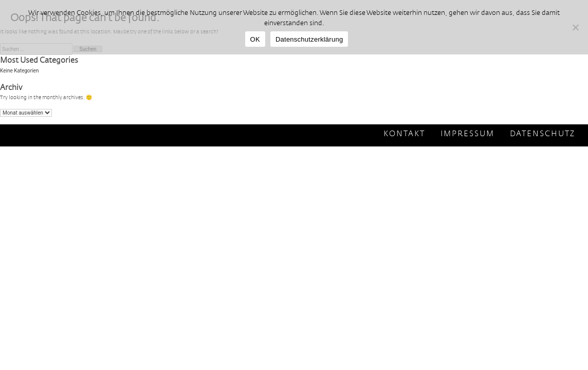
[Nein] (575, 27)
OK (255, 39)
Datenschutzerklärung (309, 39)
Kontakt (404, 134)
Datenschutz (543, 134)
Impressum (467, 134)
